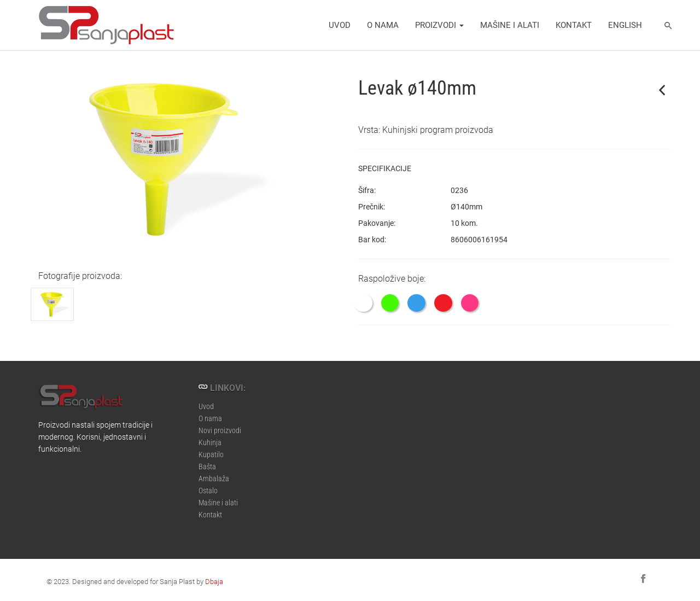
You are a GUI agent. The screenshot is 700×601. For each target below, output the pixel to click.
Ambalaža (214, 474)
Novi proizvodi (220, 426)
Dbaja (214, 581)
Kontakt (574, 25)
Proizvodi (439, 25)
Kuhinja (210, 438)
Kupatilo (211, 450)
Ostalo (208, 486)
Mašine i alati (510, 25)
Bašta (207, 462)
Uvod (340, 25)
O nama (383, 25)
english (625, 25)
